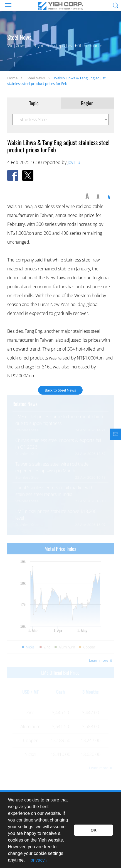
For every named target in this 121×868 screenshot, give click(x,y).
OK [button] (93, 830)
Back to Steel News (60, 390)
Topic (34, 103)
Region (87, 103)
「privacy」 (38, 860)
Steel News (36, 78)
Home (12, 78)
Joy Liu (74, 162)
